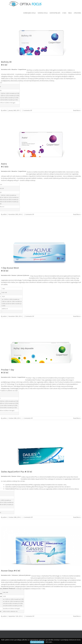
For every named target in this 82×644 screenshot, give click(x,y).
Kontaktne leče (6, 69)
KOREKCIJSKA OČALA (30, 13)
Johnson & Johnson (23, 275)
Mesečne (14, 69)
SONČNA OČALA (43, 13)
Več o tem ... (49, 642)
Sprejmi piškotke (37, 642)
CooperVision (22, 69)
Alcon (19, 476)
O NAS (64, 13)
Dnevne (14, 275)
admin (5, 110)
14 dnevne (15, 575)
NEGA (70, 13)
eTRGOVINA (77, 13)
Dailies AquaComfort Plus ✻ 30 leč (17, 472)
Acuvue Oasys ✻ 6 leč (11, 571)
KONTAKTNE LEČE (55, 13)
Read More (77, 110)
